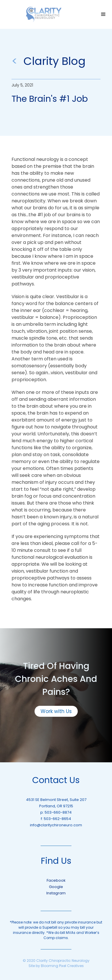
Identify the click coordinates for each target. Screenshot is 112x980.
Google (56, 887)
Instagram (56, 893)
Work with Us (56, 711)
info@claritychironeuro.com (56, 825)
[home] (44, 14)
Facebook (56, 880)
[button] (103, 14)
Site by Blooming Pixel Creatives (56, 966)
